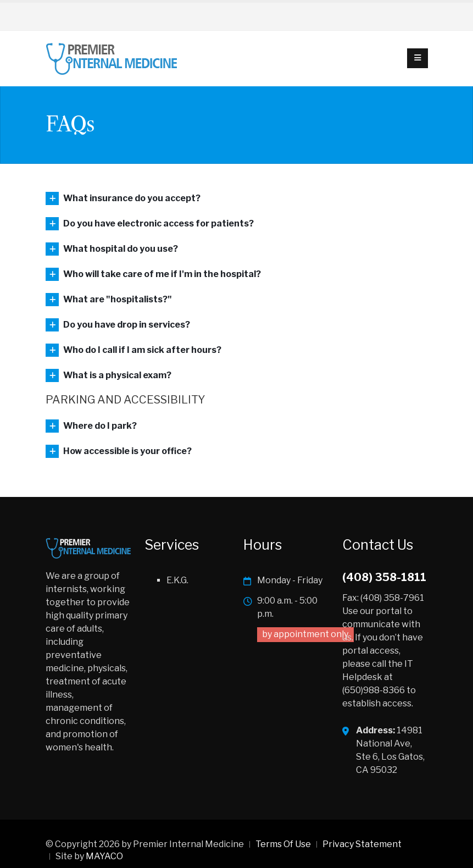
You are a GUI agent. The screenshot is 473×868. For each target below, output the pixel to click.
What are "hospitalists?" (118, 299)
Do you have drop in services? (127, 325)
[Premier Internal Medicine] (112, 58)
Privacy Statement (362, 844)
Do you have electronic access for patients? (158, 223)
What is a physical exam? (117, 375)
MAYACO (104, 856)
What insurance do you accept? (132, 198)
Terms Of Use (283, 844)
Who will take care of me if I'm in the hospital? (162, 274)
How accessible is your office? (127, 451)
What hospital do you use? (121, 249)
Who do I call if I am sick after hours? (142, 350)
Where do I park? (100, 426)
